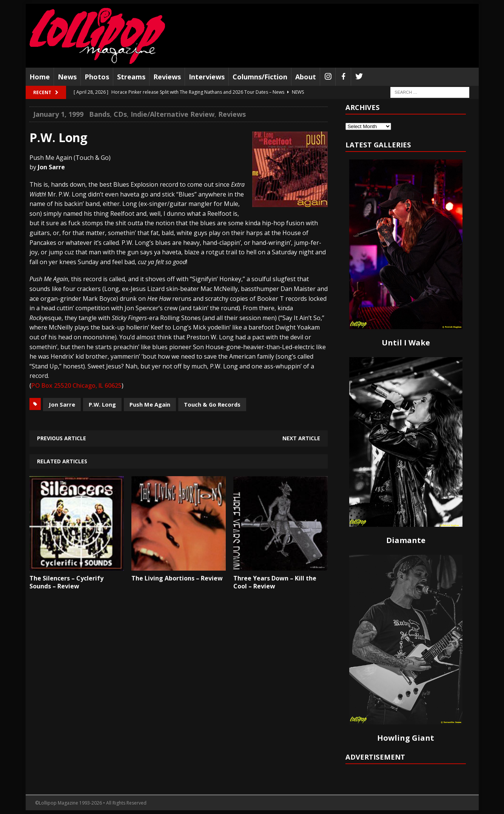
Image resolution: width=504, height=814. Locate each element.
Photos (97, 77)
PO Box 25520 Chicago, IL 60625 (76, 385)
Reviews (167, 77)
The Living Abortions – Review (177, 578)
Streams (131, 77)
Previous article (62, 438)
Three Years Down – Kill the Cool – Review (275, 582)
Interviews (207, 77)
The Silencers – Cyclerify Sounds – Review (66, 582)
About (306, 77)
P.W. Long (102, 404)
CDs (120, 114)
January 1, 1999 (58, 114)
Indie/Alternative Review (173, 114)
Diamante (406, 540)
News (67, 77)
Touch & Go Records (212, 404)
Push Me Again (150, 404)
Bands (99, 114)
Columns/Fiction (260, 77)
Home (40, 77)
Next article (301, 438)
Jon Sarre (62, 404)
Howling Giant (406, 738)
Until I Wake (406, 343)
